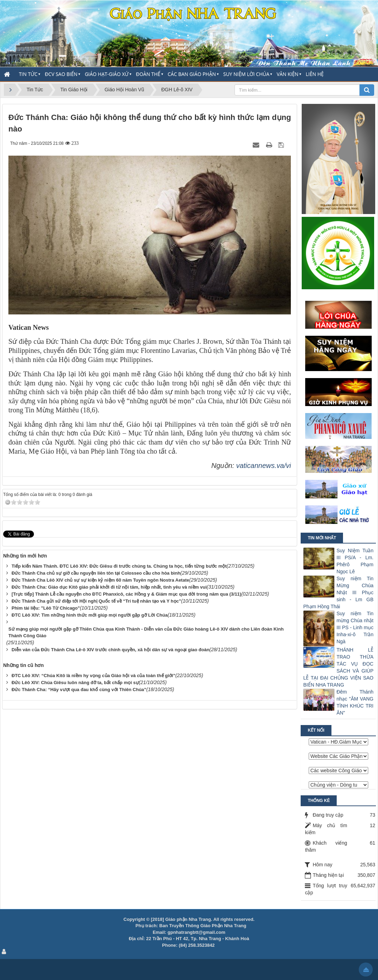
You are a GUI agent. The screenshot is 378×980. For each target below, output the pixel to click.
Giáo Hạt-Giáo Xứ (107, 74)
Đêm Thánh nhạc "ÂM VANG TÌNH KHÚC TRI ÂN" (355, 702)
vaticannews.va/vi (264, 466)
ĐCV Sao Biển (61, 74)
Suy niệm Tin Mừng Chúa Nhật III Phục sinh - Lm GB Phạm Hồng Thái (338, 592)
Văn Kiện (287, 74)
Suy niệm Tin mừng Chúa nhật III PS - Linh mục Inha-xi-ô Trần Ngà (355, 627)
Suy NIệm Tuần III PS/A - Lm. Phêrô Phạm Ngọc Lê (355, 561)
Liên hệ (315, 74)
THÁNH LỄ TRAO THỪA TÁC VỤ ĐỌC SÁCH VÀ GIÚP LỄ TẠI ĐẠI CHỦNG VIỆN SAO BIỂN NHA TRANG (338, 667)
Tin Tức (28, 74)
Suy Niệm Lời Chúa (246, 74)
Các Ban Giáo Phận (192, 74)
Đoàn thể (148, 74)
